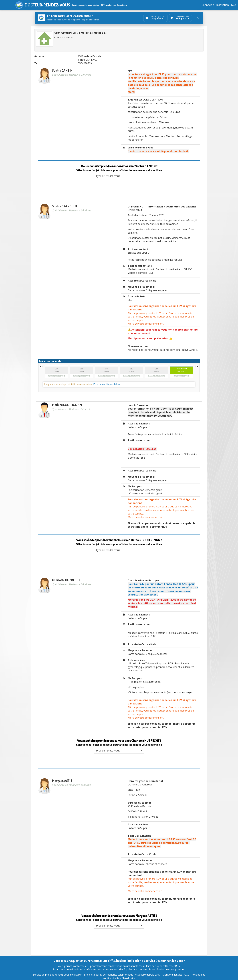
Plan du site (128, 978)
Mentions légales (172, 975)
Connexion (208, 5)
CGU (187, 975)
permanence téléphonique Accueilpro (124, 975)
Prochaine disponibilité (107, 384)
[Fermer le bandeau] (198, 18)
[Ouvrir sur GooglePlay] (180, 18)
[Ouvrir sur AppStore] (155, 18)
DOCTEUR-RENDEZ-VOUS (47, 5)
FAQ (233, 5)
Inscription (223, 5)
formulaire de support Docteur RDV (159, 966)
